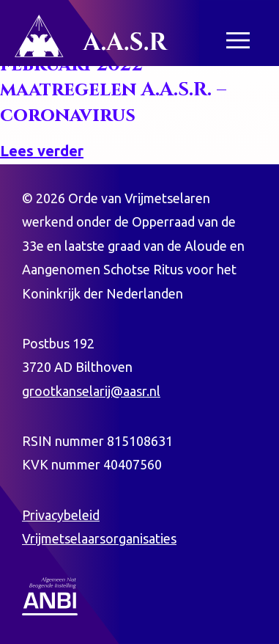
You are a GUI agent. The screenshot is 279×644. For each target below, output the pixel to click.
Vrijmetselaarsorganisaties (99, 538)
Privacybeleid (61, 515)
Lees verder (42, 151)
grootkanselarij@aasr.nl (91, 391)
